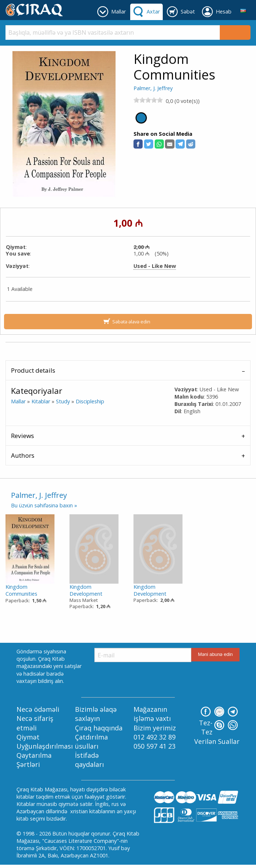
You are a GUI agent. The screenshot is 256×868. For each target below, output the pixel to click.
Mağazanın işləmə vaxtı (152, 714)
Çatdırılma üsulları (91, 742)
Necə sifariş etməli (35, 723)
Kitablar (41, 401)
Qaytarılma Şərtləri (34, 760)
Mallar (18, 401)
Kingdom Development (86, 590)
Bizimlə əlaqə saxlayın (96, 714)
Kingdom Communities (21, 590)
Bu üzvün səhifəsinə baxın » (44, 505)
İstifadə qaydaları (89, 760)
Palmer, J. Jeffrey (153, 88)
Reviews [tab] (22, 436)
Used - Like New (155, 266)
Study (63, 401)
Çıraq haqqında (99, 728)
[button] (138, 144)
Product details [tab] (33, 370)
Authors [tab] (23, 455)
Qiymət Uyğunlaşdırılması (45, 742)
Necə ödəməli (38, 709)
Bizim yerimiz (155, 728)
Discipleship (90, 401)
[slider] (148, 100)
